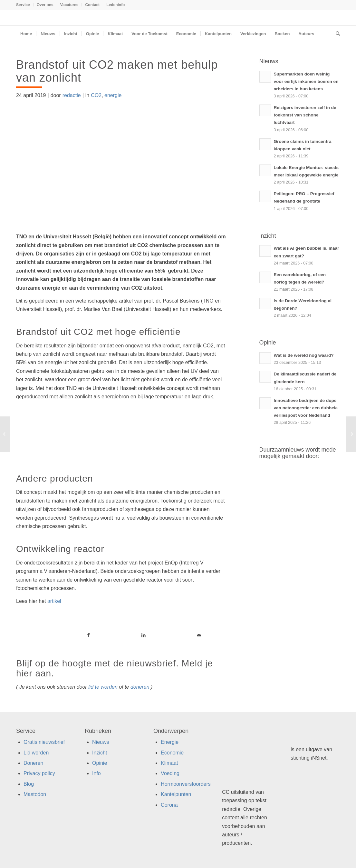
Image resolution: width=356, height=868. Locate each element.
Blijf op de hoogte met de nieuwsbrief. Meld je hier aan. (115, 668)
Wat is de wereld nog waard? (304, 355)
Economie (172, 753)
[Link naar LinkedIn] (144, 635)
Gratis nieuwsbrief (44, 742)
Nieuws (101, 742)
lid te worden (103, 687)
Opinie (100, 763)
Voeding (170, 773)
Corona (169, 805)
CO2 (96, 95)
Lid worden (36, 753)
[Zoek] (336, 34)
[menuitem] (25, 5)
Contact (92, 5)
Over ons (45, 5)
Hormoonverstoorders (186, 784)
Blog (29, 784)
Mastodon (35, 794)
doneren (140, 687)
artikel (54, 601)
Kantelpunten (176, 794)
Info (96, 773)
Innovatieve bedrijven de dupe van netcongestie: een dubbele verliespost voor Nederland (306, 408)
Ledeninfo (115, 5)
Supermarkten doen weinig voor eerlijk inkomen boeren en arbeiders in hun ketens (306, 81)
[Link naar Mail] (199, 635)
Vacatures (69, 5)
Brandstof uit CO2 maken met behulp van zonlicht (117, 71)
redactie (72, 95)
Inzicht (100, 753)
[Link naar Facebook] (89, 635)
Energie (170, 742)
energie (113, 95)
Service (23, 5)
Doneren (33, 763)
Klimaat (169, 763)
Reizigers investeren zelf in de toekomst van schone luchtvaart (305, 115)
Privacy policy (39, 773)
